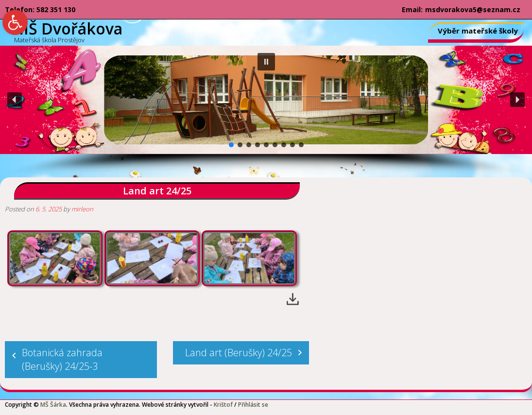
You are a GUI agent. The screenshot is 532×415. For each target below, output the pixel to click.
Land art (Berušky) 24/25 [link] (239, 353)
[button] (266, 62)
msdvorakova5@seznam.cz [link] (473, 9)
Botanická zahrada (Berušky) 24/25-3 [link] (62, 359)
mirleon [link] (82, 209)
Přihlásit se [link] (253, 405)
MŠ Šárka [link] (53, 405)
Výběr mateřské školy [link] (478, 31)
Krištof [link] (223, 405)
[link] (15, 22)
